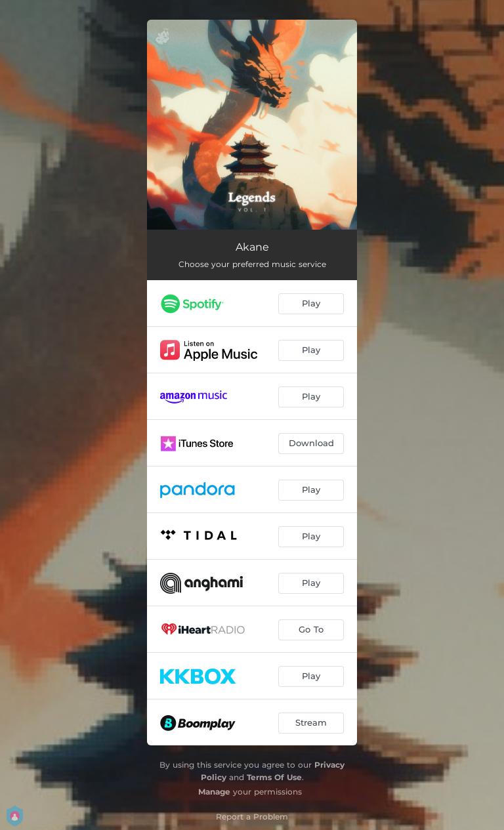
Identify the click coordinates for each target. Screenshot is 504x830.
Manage (214, 792)
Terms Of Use (274, 777)
